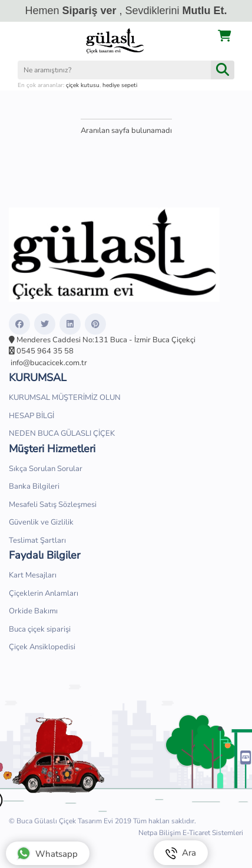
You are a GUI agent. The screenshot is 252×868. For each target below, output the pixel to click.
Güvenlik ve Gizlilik (41, 522)
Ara (181, 853)
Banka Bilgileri (34, 486)
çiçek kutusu (83, 85)
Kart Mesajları (33, 575)
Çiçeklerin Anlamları (44, 593)
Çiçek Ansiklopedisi (42, 647)
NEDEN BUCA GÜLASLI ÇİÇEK (62, 433)
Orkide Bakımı (33, 611)
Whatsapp (47, 853)
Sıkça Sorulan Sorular (46, 469)
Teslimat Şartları (37, 540)
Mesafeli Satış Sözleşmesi (53, 505)
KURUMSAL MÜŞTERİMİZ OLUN (65, 398)
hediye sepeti (120, 85)
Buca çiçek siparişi (40, 629)
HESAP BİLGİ (31, 416)
